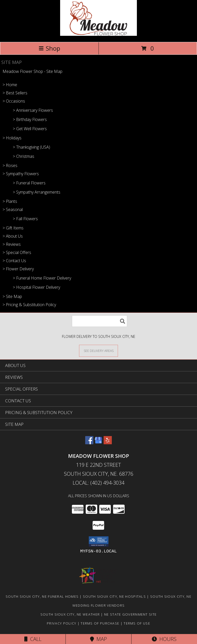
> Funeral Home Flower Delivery (42, 278)
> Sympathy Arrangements (37, 192)
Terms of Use (137, 623)
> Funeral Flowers (29, 183)
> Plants (10, 201)
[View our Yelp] (108, 443)
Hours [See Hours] (164, 639)
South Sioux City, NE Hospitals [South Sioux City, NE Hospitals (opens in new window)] (114, 596)
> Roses (10, 165)
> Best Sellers (15, 93)
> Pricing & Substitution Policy (29, 305)
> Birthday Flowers (30, 119)
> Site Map (12, 296)
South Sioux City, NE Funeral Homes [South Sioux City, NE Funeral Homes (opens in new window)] (42, 596)
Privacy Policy (62, 623)
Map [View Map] (98, 639)
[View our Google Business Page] (98, 443)
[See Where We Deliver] (98, 351)
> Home (10, 85)
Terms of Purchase (100, 623)
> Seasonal (13, 209)
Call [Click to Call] (33, 639)
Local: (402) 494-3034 (98, 483)
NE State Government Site (130, 614)
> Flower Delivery (18, 269)
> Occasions (14, 101)
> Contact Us (14, 261)
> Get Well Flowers (30, 129)
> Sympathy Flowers (21, 174)
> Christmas (24, 156)
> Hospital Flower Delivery (36, 287)
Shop (49, 48)
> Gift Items (13, 228)
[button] (99, 541)
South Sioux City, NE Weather (70, 614)
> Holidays (12, 138)
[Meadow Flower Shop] (99, 34)
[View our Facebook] (89, 443)
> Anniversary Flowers (33, 110)
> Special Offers (17, 252)
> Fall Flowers (25, 219)
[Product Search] (100, 321)
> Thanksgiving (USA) (31, 147)
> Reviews (12, 244)
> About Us (13, 236)
